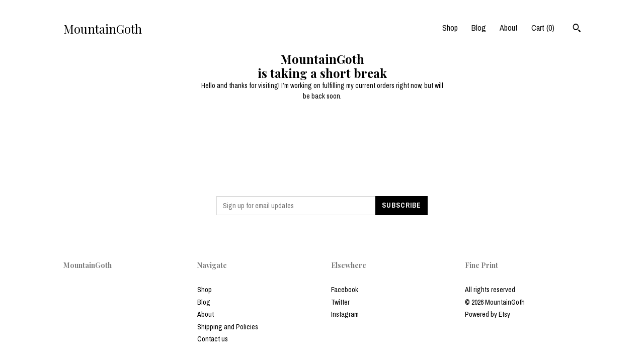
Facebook (345, 290)
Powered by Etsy (488, 314)
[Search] (577, 29)
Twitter (340, 302)
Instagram (345, 314)
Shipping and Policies (228, 327)
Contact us (213, 339)
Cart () (543, 28)
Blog (479, 28)
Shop (450, 28)
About (509, 28)
